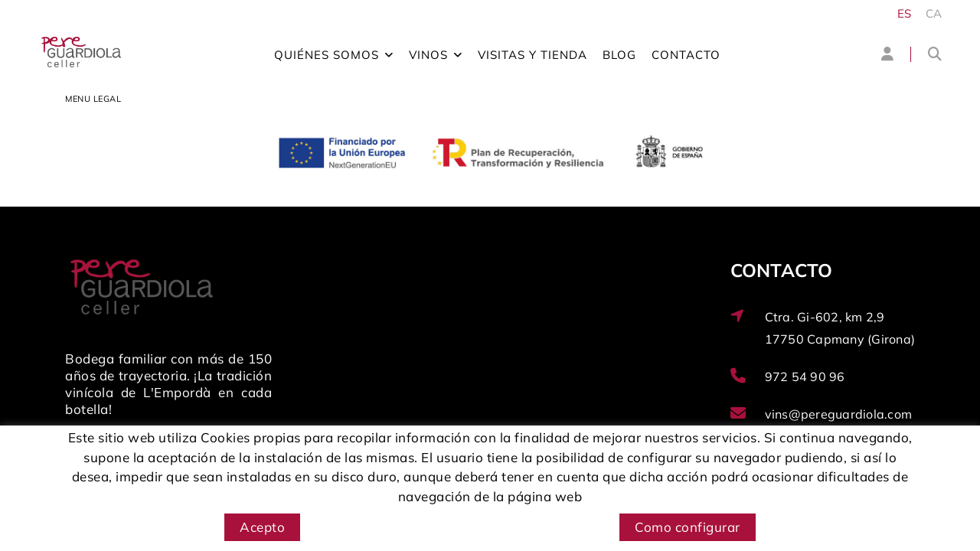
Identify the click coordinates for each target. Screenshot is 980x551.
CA (934, 13)
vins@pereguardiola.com (839, 414)
